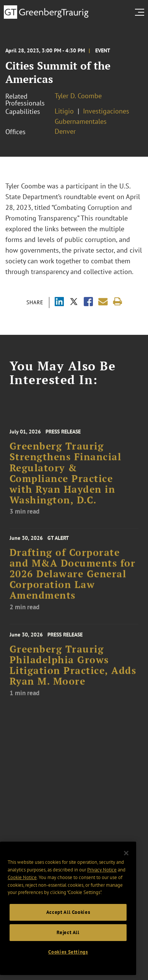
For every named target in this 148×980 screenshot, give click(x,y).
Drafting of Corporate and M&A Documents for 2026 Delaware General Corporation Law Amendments (73, 584)
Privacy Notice (102, 879)
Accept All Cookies (68, 921)
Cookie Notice (22, 887)
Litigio (64, 111)
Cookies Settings (68, 961)
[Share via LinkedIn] (59, 303)
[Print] (118, 302)
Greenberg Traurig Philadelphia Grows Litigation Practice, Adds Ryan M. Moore (73, 676)
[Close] (126, 863)
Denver (65, 131)
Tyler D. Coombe (78, 96)
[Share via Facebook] (88, 303)
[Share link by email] (103, 302)
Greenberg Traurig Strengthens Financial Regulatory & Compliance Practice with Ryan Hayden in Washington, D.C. (66, 486)
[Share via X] (74, 303)
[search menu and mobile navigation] (141, 12)
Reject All (68, 942)
